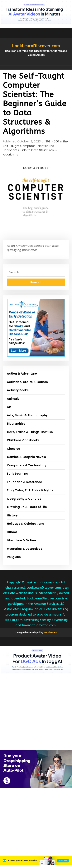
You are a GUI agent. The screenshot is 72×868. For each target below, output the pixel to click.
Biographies (16, 424)
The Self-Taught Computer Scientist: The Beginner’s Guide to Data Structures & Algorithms (35, 148)
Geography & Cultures (24, 499)
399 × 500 (52, 141)
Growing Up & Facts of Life (27, 507)
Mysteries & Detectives (25, 549)
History (12, 515)
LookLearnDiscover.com (36, 46)
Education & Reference (24, 482)
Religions (14, 557)
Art (9, 407)
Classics (13, 449)
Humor (12, 532)
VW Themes (50, 632)
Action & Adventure (22, 374)
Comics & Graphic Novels (26, 457)
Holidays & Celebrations (25, 524)
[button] (36, 68)
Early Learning (18, 474)
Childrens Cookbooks (23, 440)
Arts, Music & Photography (27, 415)
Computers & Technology (27, 465)
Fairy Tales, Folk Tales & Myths (30, 490)
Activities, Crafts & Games (27, 382)
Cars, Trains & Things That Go (30, 432)
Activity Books (18, 390)
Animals (13, 399)
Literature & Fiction (21, 540)
